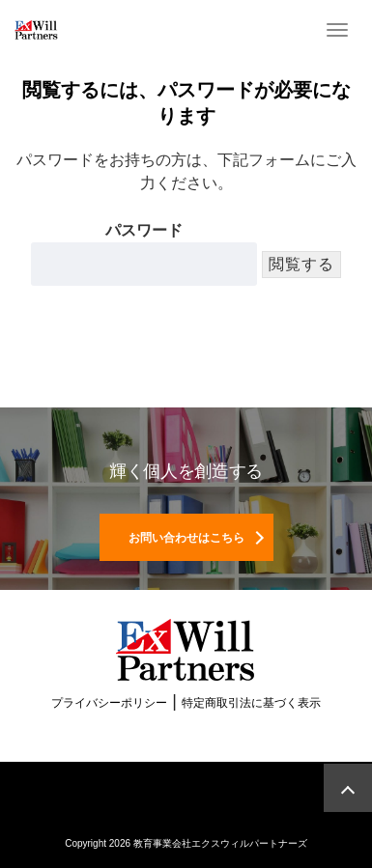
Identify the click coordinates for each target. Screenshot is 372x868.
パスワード (144, 254)
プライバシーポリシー (109, 703)
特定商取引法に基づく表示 (251, 703)
